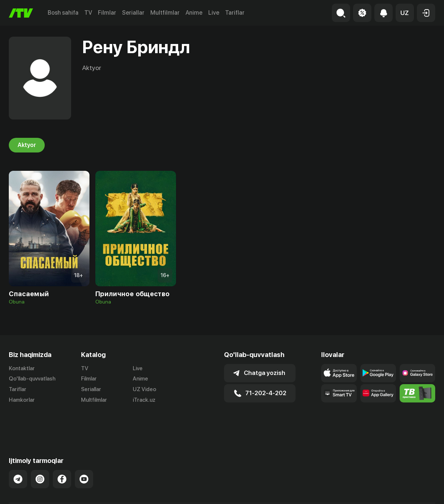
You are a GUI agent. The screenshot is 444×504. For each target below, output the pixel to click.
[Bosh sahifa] (21, 13)
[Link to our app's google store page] (378, 373)
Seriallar (133, 13)
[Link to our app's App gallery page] (378, 393)
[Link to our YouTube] (84, 453)
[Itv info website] (417, 393)
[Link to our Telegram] (18, 453)
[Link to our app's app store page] (339, 373)
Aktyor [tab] (27, 145)
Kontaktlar (22, 368)
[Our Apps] (339, 393)
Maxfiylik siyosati (414, 491)
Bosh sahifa (63, 13)
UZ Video (144, 389)
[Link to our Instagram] (40, 453)
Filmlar (107, 13)
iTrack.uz (144, 400)
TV (88, 13)
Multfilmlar (165, 13)
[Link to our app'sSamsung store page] (417, 373)
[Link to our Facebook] (62, 453)
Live (214, 13)
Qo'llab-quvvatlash (32, 379)
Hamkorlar (22, 400)
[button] (405, 13)
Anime (194, 13)
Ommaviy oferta (364, 491)
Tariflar (235, 13)
